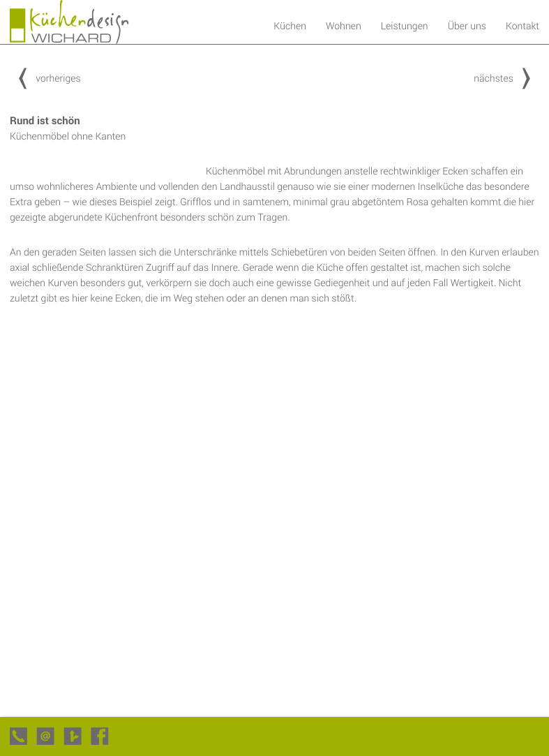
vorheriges (45, 78)
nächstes (506, 78)
